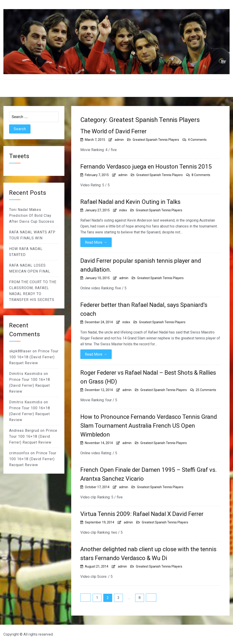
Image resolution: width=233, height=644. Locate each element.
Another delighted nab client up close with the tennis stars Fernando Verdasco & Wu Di (148, 554)
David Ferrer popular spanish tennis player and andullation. (141, 265)
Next (151, 598)
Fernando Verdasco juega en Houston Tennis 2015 (146, 167)
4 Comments (197, 140)
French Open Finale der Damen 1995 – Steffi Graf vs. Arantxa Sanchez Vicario (148, 474)
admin (119, 140)
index (123, 210)
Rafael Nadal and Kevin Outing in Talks (130, 202)
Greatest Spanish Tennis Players (156, 140)
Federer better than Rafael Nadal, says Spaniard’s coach (144, 309)
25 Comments (206, 390)
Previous (86, 598)
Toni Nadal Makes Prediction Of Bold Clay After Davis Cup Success (32, 216)
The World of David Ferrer (113, 131)
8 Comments (201, 175)
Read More (96, 242)
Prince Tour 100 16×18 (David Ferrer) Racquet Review (34, 357)
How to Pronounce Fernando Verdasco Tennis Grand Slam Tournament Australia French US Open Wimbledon (149, 426)
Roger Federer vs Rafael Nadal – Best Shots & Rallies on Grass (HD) (148, 377)
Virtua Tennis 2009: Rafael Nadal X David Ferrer (142, 514)
